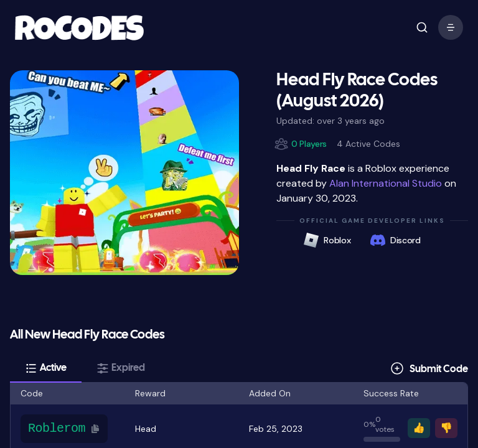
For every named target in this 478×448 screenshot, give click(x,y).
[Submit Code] (429, 368)
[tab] (46, 368)
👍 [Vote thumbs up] (419, 428)
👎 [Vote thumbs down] (446, 428)
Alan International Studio (386, 183)
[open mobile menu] (422, 27)
